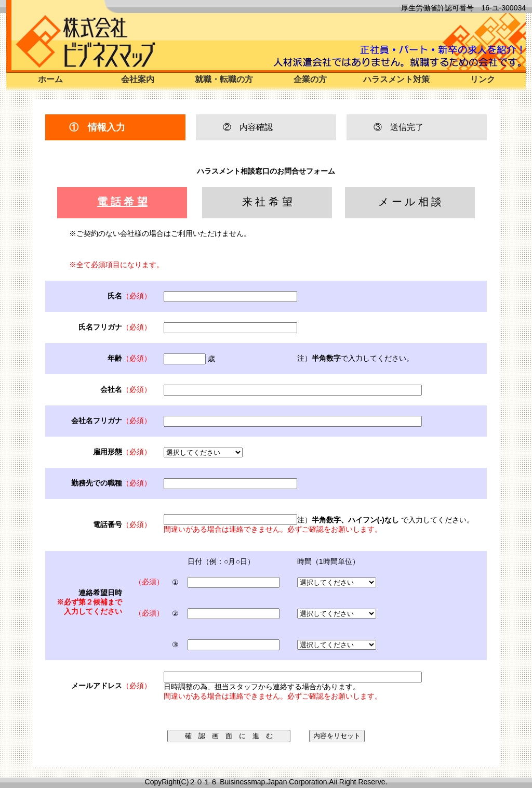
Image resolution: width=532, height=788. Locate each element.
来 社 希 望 (267, 202)
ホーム (50, 79)
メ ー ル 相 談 (410, 202)
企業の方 (310, 79)
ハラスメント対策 (396, 79)
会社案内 (138, 79)
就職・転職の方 (224, 79)
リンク (483, 79)
